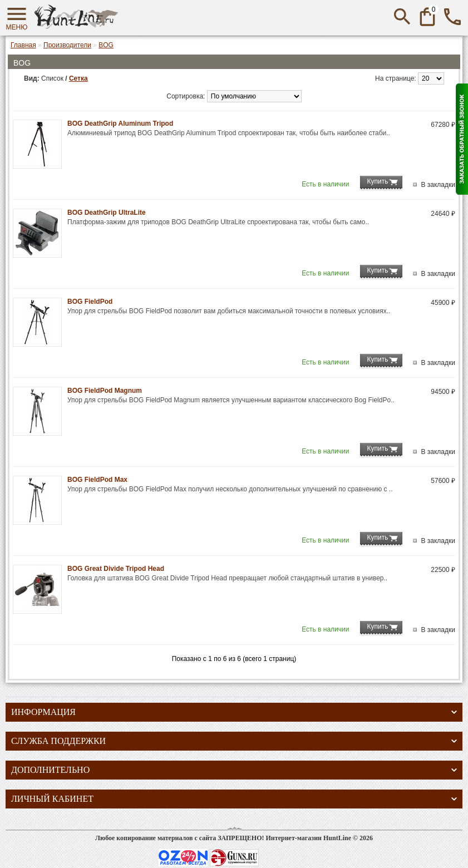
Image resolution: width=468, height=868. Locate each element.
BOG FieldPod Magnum (105, 391)
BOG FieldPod (90, 302)
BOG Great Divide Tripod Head (116, 569)
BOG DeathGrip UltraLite (107, 213)
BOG (106, 45)
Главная (23, 45)
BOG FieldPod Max (97, 480)
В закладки (438, 185)
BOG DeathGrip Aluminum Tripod (120, 124)
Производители (67, 45)
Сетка (78, 78)
